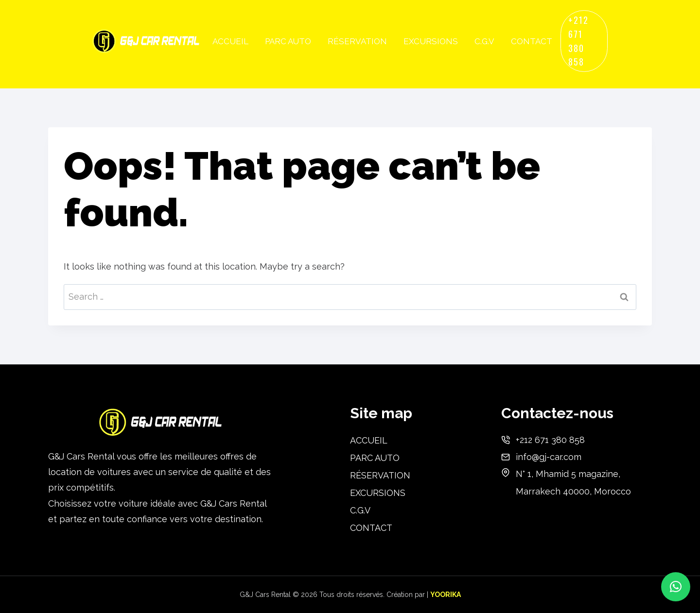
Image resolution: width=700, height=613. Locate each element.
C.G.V (484, 41)
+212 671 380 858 (578, 41)
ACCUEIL (230, 41)
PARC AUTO (288, 41)
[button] (676, 587)
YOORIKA (446, 595)
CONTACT (532, 41)
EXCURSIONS (431, 41)
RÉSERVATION (357, 41)
